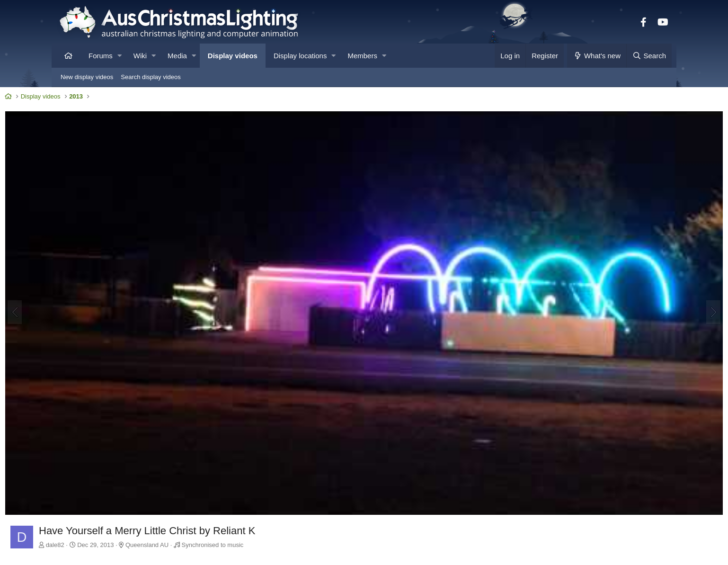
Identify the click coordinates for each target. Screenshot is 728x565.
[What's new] (597, 56)
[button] (120, 56)
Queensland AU (201, 486)
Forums (101, 56)
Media (177, 56)
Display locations (300, 56)
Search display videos (151, 77)
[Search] (649, 56)
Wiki (140, 56)
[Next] (659, 284)
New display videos (87, 77)
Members (362, 56)
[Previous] (69, 284)
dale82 (109, 486)
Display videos (233, 56)
